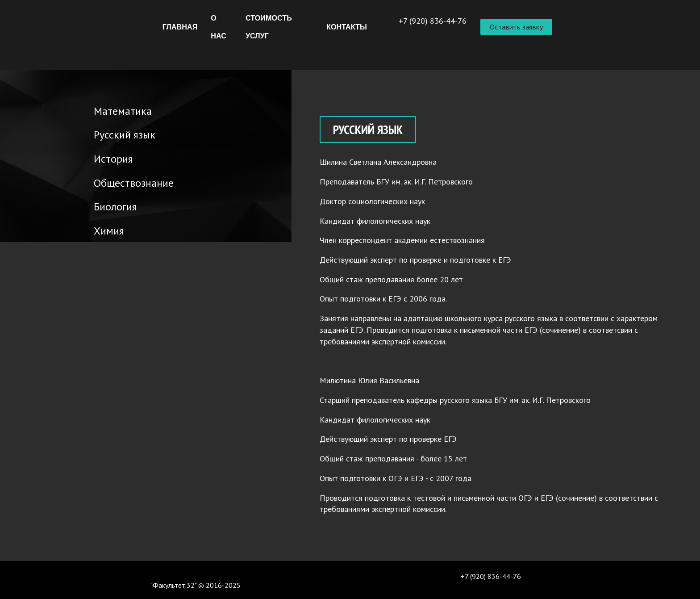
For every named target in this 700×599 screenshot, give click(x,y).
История (103, 157)
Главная (180, 27)
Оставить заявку (516, 27)
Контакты (347, 27)
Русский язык (114, 133)
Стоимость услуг (269, 27)
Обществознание (123, 182)
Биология (105, 205)
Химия (99, 229)
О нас (219, 27)
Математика (112, 110)
